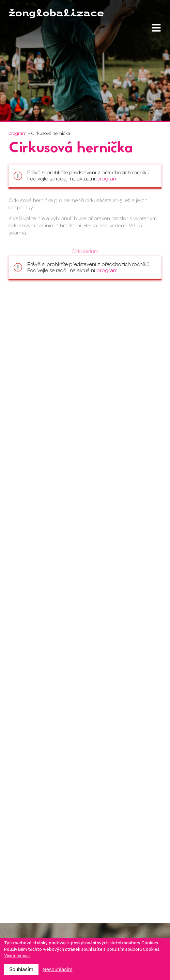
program (18, 133)
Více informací (17, 956)
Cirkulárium (85, 251)
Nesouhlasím (58, 969)
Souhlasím (21, 969)
